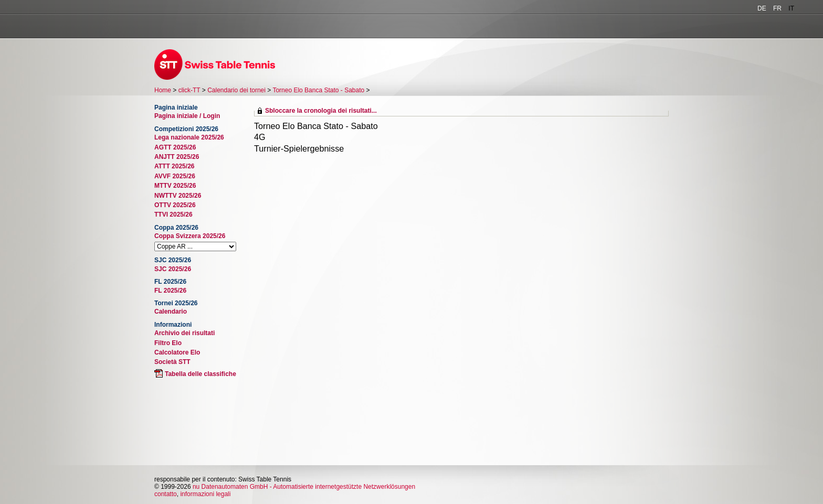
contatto (166, 494)
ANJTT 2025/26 (177, 157)
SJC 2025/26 (173, 269)
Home (163, 90)
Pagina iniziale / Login (187, 116)
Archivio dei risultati (184, 333)
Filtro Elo (168, 343)
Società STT (172, 362)
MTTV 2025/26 (175, 186)
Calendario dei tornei (236, 90)
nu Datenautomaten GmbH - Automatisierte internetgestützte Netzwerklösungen (304, 487)
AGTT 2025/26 (175, 147)
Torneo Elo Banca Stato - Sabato (318, 90)
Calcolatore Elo (177, 352)
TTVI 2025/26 (173, 215)
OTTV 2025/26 (175, 205)
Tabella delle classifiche (201, 374)
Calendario (171, 312)
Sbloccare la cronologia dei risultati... (321, 111)
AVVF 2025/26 (175, 176)
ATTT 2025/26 (174, 166)
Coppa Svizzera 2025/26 (190, 236)
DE (762, 8)
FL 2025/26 (170, 291)
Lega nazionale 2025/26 (189, 137)
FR (777, 8)
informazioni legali (205, 494)
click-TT (189, 90)
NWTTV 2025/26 (178, 196)
